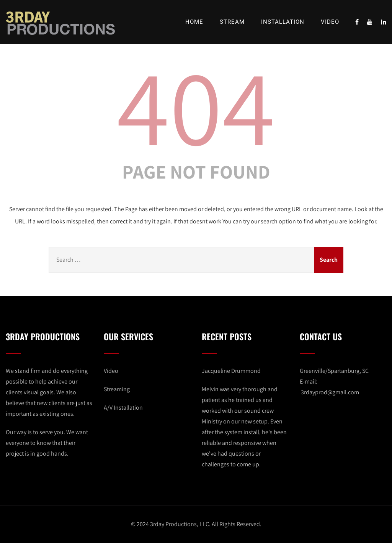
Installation (283, 22)
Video (330, 22)
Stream (232, 22)
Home (194, 22)
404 (196, 105)
